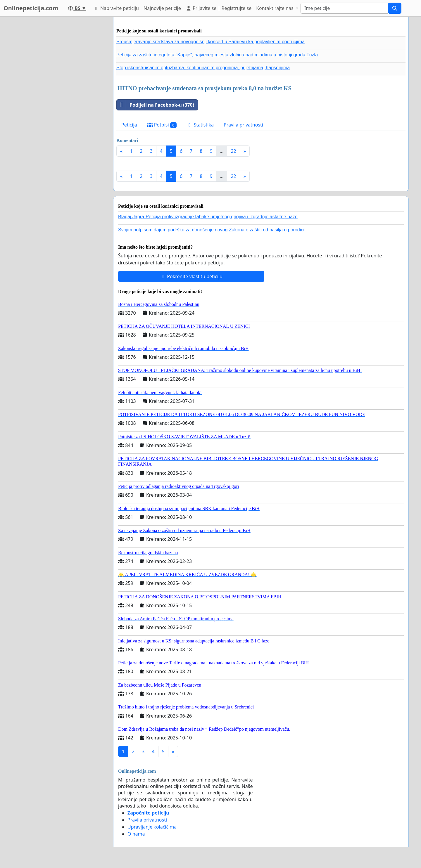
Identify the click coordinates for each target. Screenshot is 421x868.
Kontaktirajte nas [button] (275, 8)
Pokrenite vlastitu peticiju (191, 276)
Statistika (200, 125)
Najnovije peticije (162, 8)
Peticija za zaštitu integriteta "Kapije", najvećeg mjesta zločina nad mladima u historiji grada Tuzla (217, 55)
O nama (136, 834)
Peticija (129, 125)
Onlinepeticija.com (31, 8)
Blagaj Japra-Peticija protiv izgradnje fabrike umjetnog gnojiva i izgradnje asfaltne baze (208, 217)
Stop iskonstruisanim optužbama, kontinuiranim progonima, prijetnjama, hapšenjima (203, 68)
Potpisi (162, 125)
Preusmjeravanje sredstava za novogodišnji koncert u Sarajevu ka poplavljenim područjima (210, 42)
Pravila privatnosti (243, 125)
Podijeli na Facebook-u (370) (155, 105)
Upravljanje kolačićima (152, 827)
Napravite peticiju (116, 8)
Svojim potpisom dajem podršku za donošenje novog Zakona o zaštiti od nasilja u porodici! (212, 230)
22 (233, 151)
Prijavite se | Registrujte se (219, 8)
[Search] (344, 8)
